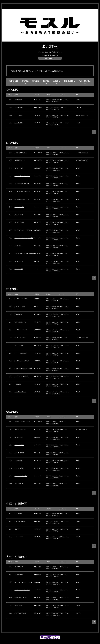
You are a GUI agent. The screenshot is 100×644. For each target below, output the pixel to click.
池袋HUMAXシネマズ (20, 160)
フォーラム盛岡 (18, 107)
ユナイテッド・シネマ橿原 (21, 476)
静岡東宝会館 (18, 384)
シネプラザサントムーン (20, 392)
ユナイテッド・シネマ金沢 (21, 330)
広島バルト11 (18, 529)
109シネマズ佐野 (19, 261)
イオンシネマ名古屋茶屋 (20, 353)
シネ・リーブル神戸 (19, 453)
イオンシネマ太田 (19, 269)
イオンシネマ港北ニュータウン (22, 191)
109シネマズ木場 (19, 168)
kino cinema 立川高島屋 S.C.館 (22, 184)
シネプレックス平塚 (19, 207)
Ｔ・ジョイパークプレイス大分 (22, 590)
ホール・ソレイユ (19, 537)
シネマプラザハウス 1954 (21, 613)
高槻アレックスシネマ (20, 429)
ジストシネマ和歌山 (19, 484)
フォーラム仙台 (18, 115)
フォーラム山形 (18, 123)
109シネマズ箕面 (19, 437)
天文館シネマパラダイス (20, 598)
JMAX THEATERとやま (20, 322)
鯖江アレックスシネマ (20, 338)
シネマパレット (18, 605)
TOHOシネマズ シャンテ (21, 153)
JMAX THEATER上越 (20, 307)
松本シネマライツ (19, 314)
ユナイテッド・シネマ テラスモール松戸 (24, 253)
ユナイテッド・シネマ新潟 (21, 299)
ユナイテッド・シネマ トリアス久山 (23, 582)
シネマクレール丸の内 (20, 521)
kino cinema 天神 (19, 567)
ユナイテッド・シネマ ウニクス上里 (23, 230)
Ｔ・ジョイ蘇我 (18, 246)
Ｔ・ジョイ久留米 (19, 574)
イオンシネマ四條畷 (19, 445)
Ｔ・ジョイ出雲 (18, 514)
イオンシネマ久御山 (19, 468)
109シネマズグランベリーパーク (22, 176)
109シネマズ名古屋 (19, 345)
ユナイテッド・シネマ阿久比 (22, 376)
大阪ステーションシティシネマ (22, 422)
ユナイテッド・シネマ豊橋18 (22, 361)
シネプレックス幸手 (19, 222)
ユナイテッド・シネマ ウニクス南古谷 (24, 238)
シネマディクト (18, 100)
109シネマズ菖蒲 (19, 215)
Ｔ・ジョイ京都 (18, 460)
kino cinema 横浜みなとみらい (22, 199)
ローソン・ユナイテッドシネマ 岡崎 (23, 369)
